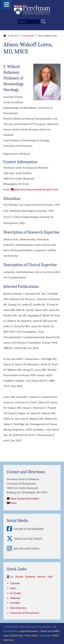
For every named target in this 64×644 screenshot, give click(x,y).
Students (30, 577)
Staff (50, 577)
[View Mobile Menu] (7, 6)
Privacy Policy (31, 636)
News (13, 588)
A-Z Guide (16, 593)
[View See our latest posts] (10, 549)
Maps (14, 503)
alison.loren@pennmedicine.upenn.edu (36, 189)
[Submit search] (43, 22)
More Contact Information (25, 499)
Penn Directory (18, 608)
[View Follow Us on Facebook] (10, 529)
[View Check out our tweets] (11, 539)
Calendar (15, 583)
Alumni (41, 577)
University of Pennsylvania (25, 613)
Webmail (15, 598)
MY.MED (15, 603)
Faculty (19, 577)
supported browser (29, 631)
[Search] (29, 22)
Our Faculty (28, 36)
